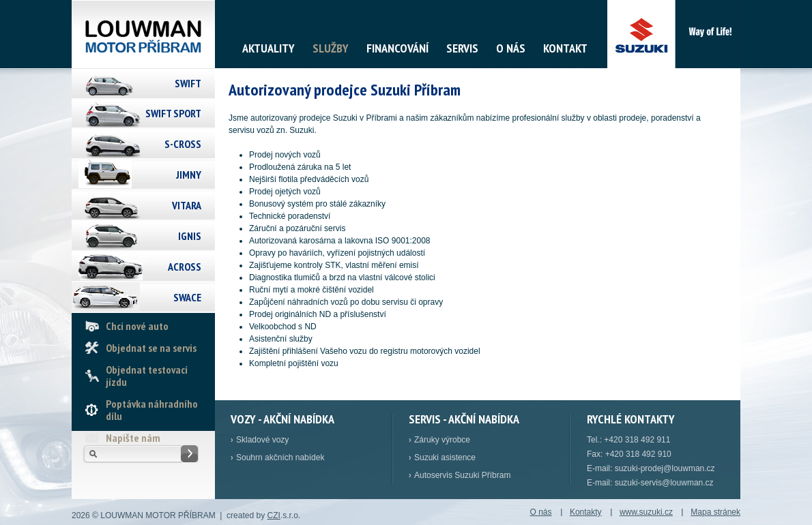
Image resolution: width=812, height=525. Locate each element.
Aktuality (269, 48)
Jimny (189, 175)
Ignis (190, 236)
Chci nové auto (137, 326)
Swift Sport (173, 113)
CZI (273, 515)
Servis (462, 48)
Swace (187, 297)
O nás (511, 48)
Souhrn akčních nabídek (280, 457)
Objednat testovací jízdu (147, 376)
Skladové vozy (262, 440)
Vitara (187, 205)
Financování (397, 48)
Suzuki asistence (445, 457)
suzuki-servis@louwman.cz (664, 483)
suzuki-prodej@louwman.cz (665, 468)
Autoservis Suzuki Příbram (462, 475)
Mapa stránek (715, 512)
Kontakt (565, 48)
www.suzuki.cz (646, 512)
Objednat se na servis (151, 348)
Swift (188, 83)
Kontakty (586, 512)
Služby (331, 48)
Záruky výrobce (442, 440)
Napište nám (133, 438)
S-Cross (183, 144)
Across (185, 267)
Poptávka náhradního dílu (152, 410)
